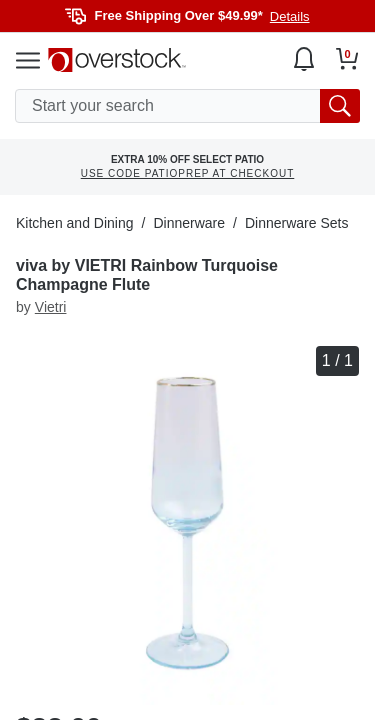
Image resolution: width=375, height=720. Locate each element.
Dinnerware (189, 223)
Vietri (51, 307)
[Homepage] (117, 60)
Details (290, 16)
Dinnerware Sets (297, 223)
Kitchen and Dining (75, 223)
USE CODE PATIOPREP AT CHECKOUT (188, 173)
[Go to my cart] (347, 59)
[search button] (340, 106)
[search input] (187, 106)
